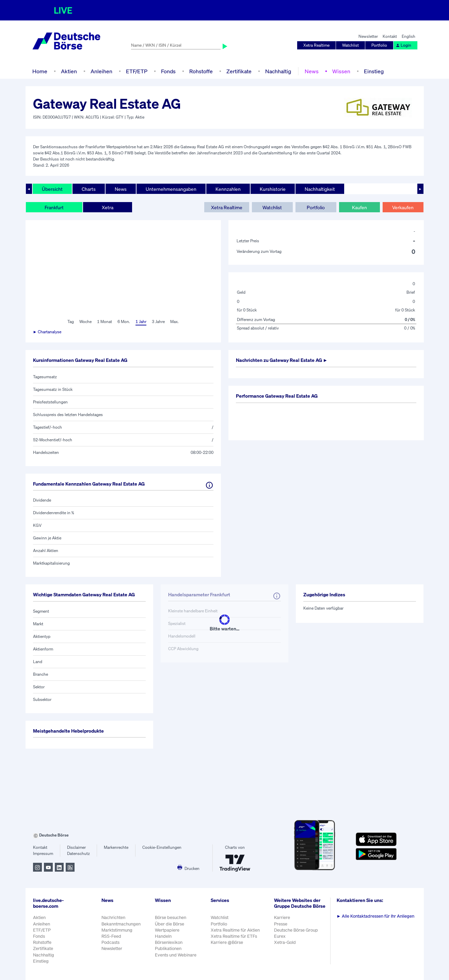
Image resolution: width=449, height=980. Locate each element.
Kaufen (359, 207)
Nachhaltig (278, 71)
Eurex (280, 936)
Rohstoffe (201, 71)
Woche (85, 321)
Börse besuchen (171, 917)
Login (403, 45)
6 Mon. (124, 321)
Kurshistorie (273, 189)
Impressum (43, 853)
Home (40, 71)
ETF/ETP (137, 71)
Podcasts (110, 942)
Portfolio (379, 45)
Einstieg (374, 71)
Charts (89, 189)
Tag (71, 321)
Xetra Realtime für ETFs (234, 936)
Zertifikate (239, 71)
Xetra (108, 207)
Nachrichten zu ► (282, 360)
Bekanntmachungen (121, 924)
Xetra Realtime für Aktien (235, 930)
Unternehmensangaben (171, 189)
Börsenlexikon (169, 942)
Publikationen (168, 948)
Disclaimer (76, 847)
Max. (174, 321)
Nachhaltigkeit (320, 189)
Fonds (168, 71)
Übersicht (52, 189)
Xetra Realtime (316, 45)
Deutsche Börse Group (296, 930)
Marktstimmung (117, 930)
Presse (281, 924)
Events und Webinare (176, 955)
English (408, 36)
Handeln (163, 936)
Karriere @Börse (227, 942)
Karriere (282, 917)
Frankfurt (54, 207)
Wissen (341, 71)
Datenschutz (78, 853)
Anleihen (101, 71)
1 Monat (105, 321)
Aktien (69, 71)
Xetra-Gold (285, 942)
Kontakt (390, 36)
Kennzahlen (228, 189)
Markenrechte (116, 847)
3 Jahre (158, 321)
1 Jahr (141, 321)
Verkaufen (403, 207)
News (312, 71)
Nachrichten (113, 917)
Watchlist (350, 45)
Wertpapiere (167, 930)
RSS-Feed (111, 936)
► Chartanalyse (47, 332)
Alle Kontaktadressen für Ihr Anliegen (376, 916)
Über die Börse (170, 924)
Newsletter (368, 36)
